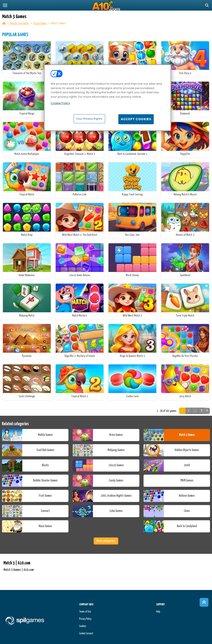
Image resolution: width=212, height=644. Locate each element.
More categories (106, 541)
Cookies (83, 626)
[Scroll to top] (204, 602)
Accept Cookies (136, 119)
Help (158, 612)
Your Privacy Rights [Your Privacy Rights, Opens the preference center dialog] (89, 119)
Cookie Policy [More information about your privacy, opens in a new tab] (60, 103)
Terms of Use (85, 612)
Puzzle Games (40, 23)
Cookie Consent (86, 634)
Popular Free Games (20, 23)
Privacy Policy (85, 619)
